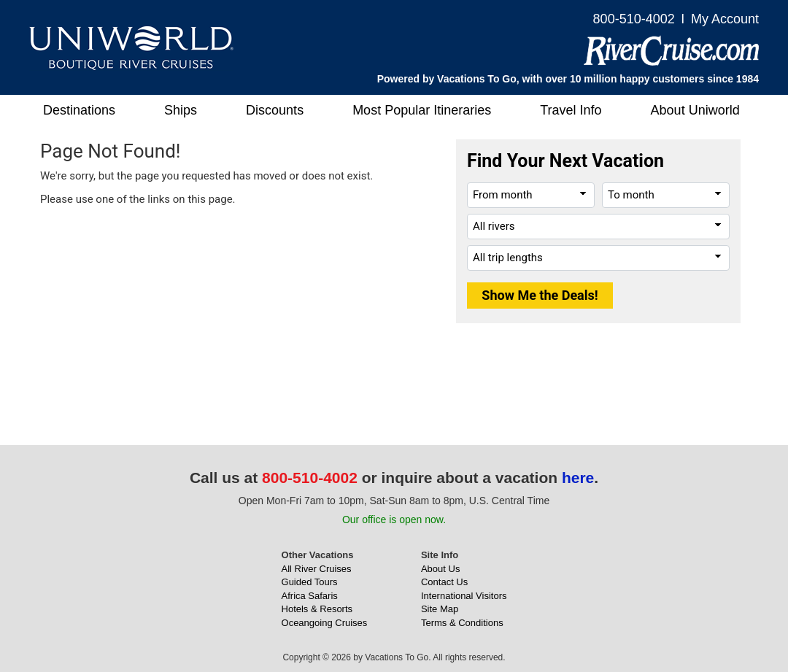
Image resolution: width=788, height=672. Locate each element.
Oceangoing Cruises (325, 623)
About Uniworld (695, 110)
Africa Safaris (310, 596)
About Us (440, 569)
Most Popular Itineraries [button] (422, 110)
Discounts (275, 110)
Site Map (440, 609)
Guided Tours (310, 582)
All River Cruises (317, 569)
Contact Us (444, 582)
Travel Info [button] (571, 110)
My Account (725, 19)
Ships (181, 110)
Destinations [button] (79, 110)
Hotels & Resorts (317, 609)
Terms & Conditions (462, 623)
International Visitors (464, 596)
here (578, 478)
